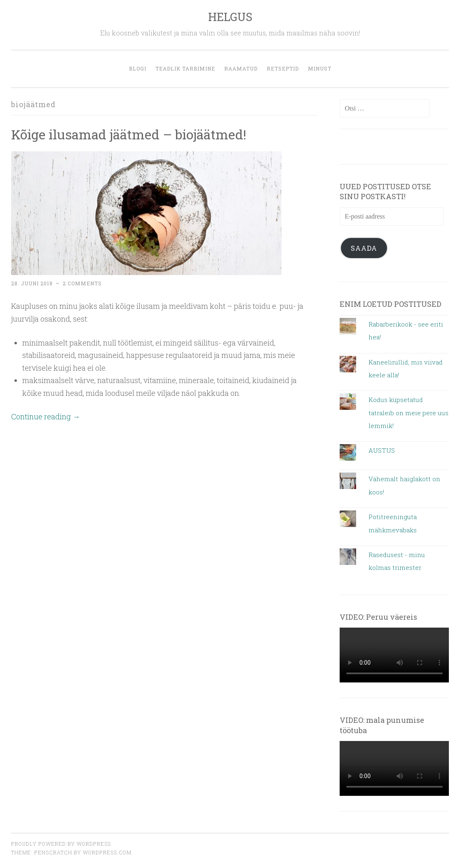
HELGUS (230, 17)
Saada (364, 248)
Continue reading (46, 416)
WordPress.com (107, 852)
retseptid (283, 68)
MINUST (320, 68)
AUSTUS (382, 450)
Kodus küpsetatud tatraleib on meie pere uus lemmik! (408, 413)
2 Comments (82, 283)
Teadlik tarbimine (185, 68)
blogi (138, 68)
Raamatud (241, 68)
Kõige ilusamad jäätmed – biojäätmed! (129, 134)
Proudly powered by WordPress (61, 844)
